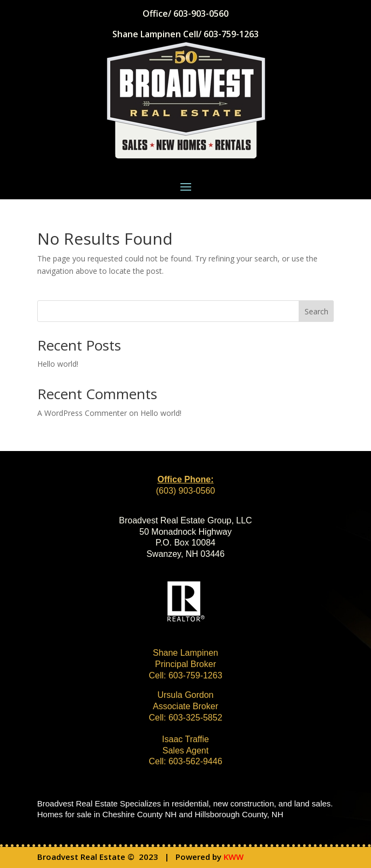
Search (316, 311)
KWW (234, 857)
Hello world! (58, 364)
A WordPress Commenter (82, 413)
